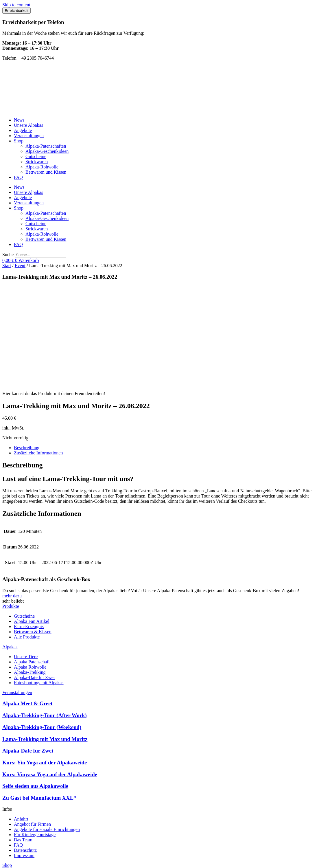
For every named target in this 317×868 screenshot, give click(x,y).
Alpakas (10, 547)
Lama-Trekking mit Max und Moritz (45, 639)
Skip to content (16, 5)
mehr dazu (12, 496)
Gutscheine (36, 156)
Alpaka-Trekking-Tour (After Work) (45, 615)
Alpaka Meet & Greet (27, 603)
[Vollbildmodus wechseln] (10, 859)
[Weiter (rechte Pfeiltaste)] (10, 865)
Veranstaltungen (29, 136)
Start (7, 266)
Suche (8, 255)
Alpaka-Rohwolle (42, 167)
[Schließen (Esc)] (22, 859)
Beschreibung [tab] (27, 347)
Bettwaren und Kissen (46, 172)
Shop (19, 141)
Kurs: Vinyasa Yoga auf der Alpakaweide (50, 674)
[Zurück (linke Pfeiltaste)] (5, 865)
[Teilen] (16, 859)
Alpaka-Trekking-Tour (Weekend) (42, 627)
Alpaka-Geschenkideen (47, 151)
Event (20, 266)
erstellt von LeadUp (21, 848)
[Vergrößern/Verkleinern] (5, 859)
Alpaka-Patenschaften (46, 146)
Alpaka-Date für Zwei (28, 650)
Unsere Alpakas (28, 125)
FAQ (18, 177)
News (19, 120)
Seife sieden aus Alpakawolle (35, 686)
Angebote (23, 130)
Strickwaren (37, 162)
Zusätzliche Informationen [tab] (38, 353)
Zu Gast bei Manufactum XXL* (39, 698)
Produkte (11, 506)
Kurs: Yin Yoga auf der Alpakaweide (45, 662)
